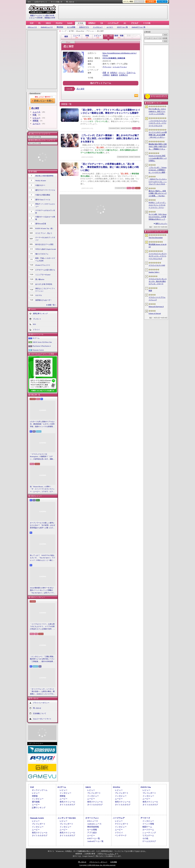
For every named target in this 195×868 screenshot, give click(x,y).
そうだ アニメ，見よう (44, 233)
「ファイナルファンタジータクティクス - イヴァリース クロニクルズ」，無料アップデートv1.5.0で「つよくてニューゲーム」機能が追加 (158, 123)
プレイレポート (94, 793)
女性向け (92, 23)
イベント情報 (148, 824)
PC (40, 23)
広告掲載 (114, 862)
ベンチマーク (121, 835)
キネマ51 (39, 295)
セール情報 (71, 27)
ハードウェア (113, 23)
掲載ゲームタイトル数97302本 (42, 16)
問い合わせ (70, 2)
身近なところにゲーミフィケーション (45, 290)
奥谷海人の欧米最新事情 (44, 176)
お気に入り (139, 1)
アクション (107, 67)
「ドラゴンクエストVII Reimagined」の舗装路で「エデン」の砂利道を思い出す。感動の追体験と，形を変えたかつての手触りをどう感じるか (42, 457)
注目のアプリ (84, 27)
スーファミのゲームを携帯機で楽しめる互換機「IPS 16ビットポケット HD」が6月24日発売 (158, 135)
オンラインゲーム (40, 790)
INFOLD (106, 58)
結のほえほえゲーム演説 (44, 244)
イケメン (122, 73)
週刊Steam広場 (41, 224)
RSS (29, 2)
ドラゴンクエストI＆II (157, 265)
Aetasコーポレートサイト (42, 719)
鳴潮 (150, 291)
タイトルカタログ (67, 805)
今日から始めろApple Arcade (46, 249)
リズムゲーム (148, 835)
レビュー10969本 (36, 18)
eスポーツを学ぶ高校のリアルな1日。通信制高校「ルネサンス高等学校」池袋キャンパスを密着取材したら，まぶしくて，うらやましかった (42, 424)
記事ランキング (39, 808)
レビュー (37, 118)
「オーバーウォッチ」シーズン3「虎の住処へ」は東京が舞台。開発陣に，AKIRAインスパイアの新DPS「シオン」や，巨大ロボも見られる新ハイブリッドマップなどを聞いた (42, 692)
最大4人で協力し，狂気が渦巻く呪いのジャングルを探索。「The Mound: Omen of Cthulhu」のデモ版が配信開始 (158, 193)
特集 (35, 115)
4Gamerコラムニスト (43, 265)
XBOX (48, 23)
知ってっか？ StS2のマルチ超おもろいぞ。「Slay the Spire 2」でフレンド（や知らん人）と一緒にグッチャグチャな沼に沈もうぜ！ (43, 558)
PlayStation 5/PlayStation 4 (42, 346)
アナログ (135, 23)
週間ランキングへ (161, 224)
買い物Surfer (40, 279)
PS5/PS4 (59, 23)
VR (102, 23)
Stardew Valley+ (154, 272)
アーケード (145, 818)
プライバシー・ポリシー (98, 862)
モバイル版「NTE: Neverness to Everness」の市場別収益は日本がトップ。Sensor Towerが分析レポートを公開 (158, 217)
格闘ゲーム (147, 827)
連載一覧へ (52, 305)
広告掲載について (40, 713)
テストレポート (122, 824)
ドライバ (36, 330)
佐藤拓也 (114, 75)
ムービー (110, 27)
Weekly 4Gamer (41, 181)
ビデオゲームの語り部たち (45, 270)
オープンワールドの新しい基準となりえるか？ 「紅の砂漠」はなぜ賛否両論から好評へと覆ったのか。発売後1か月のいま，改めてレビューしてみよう (42, 525)
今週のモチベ (40, 185)
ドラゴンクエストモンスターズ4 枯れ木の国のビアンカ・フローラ (158, 281)
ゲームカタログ (149, 841)
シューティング (149, 833)
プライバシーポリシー (41, 703)
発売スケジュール (67, 802)
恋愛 (104, 73)
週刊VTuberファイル (43, 200)
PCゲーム (36, 338)
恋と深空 (81, 89)
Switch (70, 23)
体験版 (36, 121)
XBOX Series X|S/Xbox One (42, 342)
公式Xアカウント (41, 2)
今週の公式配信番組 (43, 195)
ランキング (162, 1)
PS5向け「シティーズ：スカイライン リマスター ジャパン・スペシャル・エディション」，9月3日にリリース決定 (157, 205)
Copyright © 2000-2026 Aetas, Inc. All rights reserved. (97, 865)
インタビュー (98, 27)
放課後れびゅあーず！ (44, 300)
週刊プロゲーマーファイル (45, 190)
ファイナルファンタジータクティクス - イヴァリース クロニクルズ (158, 256)
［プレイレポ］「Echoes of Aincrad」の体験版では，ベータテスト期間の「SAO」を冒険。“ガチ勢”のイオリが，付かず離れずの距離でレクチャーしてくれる (158, 170)
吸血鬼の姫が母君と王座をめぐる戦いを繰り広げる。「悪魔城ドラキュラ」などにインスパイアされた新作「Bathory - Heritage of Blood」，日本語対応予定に (158, 147)
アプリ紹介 (92, 833)
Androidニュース (47, 27)
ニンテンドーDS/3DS (67, 818)
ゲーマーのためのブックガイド (45, 239)
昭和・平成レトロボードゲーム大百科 (45, 259)
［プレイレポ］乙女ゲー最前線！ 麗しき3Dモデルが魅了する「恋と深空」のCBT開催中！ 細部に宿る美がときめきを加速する (110, 138)
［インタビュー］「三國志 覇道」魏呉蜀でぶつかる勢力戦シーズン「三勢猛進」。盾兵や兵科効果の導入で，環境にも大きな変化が (42, 659)
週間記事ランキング (40, 313)
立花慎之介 (123, 75)
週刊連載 (36, 802)
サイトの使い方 (57, 2)
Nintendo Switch (38, 350)
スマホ (80, 23)
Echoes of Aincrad (155, 313)
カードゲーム (148, 830)
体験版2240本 (50, 18)
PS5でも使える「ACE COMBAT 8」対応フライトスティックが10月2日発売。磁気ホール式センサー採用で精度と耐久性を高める (158, 111)
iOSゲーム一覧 (122, 27)
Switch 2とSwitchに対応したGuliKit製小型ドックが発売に (158, 158)
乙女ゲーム (131, 73)
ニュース (37, 112)
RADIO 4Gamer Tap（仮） (45, 228)
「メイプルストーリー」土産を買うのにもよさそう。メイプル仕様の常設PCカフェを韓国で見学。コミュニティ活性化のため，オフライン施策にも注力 (42, 627)
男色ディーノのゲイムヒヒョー (45, 205)
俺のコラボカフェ (42, 254)
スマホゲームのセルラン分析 (45, 212)
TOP (32, 23)
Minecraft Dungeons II (156, 306)
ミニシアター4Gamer (43, 275)
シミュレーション (120, 67)
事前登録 (60, 27)
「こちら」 (111, 854)
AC (125, 23)
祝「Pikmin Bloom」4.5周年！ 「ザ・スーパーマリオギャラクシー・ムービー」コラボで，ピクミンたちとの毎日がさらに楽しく (42, 489)
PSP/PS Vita (146, 787)
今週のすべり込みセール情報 (45, 218)
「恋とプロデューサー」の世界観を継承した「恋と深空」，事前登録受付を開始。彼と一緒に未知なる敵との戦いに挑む (110, 167)
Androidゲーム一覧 (138, 27)
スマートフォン (92, 818)
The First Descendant (156, 237)
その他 (145, 838)
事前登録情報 (93, 827)
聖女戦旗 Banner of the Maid (158, 246)
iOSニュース (32, 27)
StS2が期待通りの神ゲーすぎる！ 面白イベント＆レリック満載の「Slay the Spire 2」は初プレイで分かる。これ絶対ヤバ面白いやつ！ (43, 590)
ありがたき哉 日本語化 (44, 284)
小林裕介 (106, 75)
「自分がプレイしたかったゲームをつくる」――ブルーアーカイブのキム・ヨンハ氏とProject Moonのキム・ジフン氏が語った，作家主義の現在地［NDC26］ (158, 182)
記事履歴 (151, 1)
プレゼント (37, 319)
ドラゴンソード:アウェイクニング (157, 299)
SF (108, 73)
